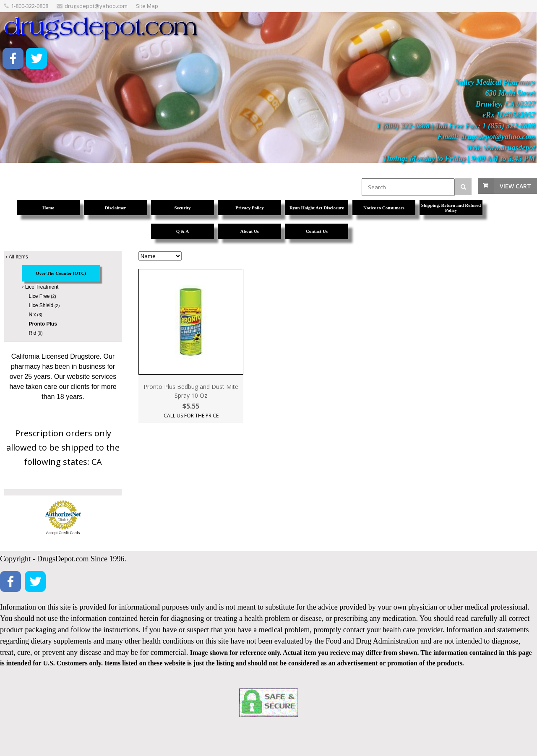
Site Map (147, 6)
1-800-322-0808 (30, 6)
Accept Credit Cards (63, 533)
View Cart (515, 186)
